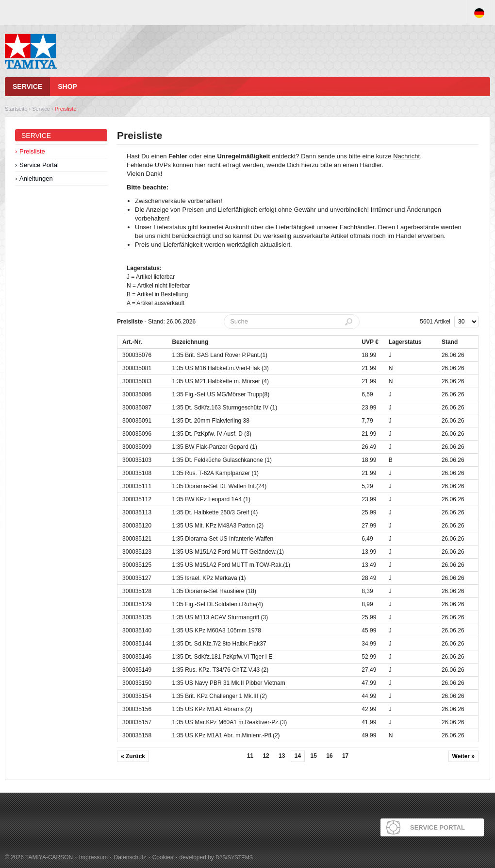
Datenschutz (130, 857)
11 (250, 756)
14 (298, 756)
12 (266, 756)
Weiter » (463, 756)
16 (329, 756)
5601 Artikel (435, 322)
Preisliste (66, 109)
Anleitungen (36, 179)
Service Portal (39, 165)
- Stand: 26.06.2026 (156, 322)
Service (27, 86)
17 (345, 756)
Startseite (16, 109)
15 (314, 756)
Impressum (93, 857)
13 (282, 756)
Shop (67, 86)
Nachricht (406, 156)
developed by (216, 857)
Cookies (163, 857)
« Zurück (133, 756)
